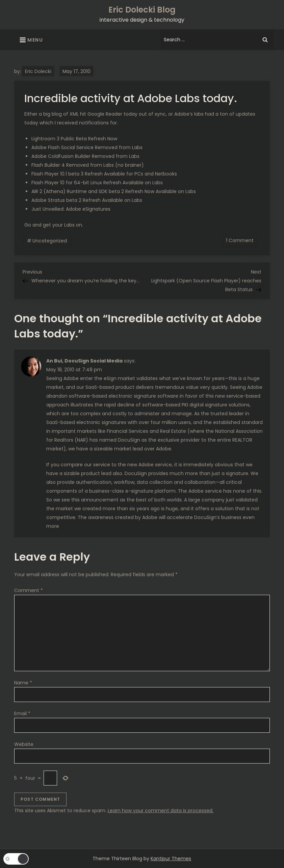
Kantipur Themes (171, 859)
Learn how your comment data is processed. (161, 811)
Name (23, 683)
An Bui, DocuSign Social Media (84, 361)
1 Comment (241, 240)
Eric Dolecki (38, 71)
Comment (29, 590)
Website (24, 744)
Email (22, 713)
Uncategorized (50, 241)
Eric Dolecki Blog (142, 10)
